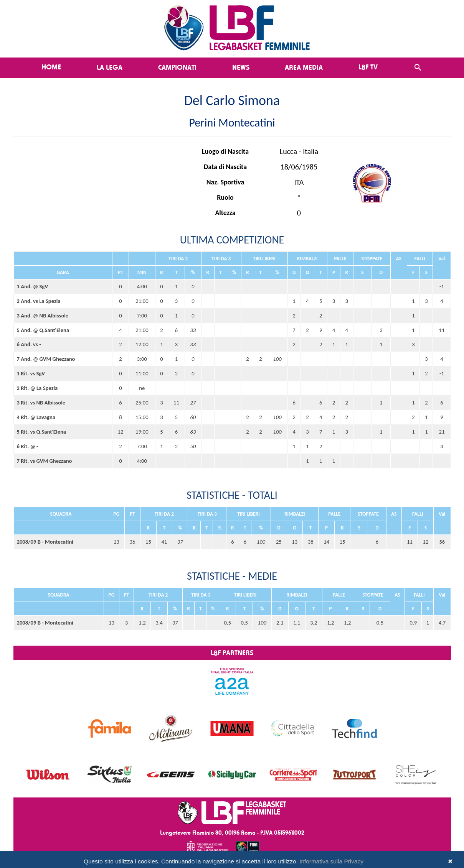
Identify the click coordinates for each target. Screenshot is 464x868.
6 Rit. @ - (28, 446)
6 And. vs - (29, 344)
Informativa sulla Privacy (331, 861)
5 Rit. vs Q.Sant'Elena (42, 432)
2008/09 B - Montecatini (45, 542)
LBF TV (368, 67)
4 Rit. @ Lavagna (36, 417)
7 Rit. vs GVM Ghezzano (45, 461)
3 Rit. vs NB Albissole (41, 403)
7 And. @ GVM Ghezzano (46, 359)
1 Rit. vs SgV (31, 373)
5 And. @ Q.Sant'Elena (43, 330)
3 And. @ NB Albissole (43, 316)
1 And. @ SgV (33, 286)
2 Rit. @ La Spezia (37, 388)
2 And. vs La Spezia (39, 301)
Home (51, 67)
